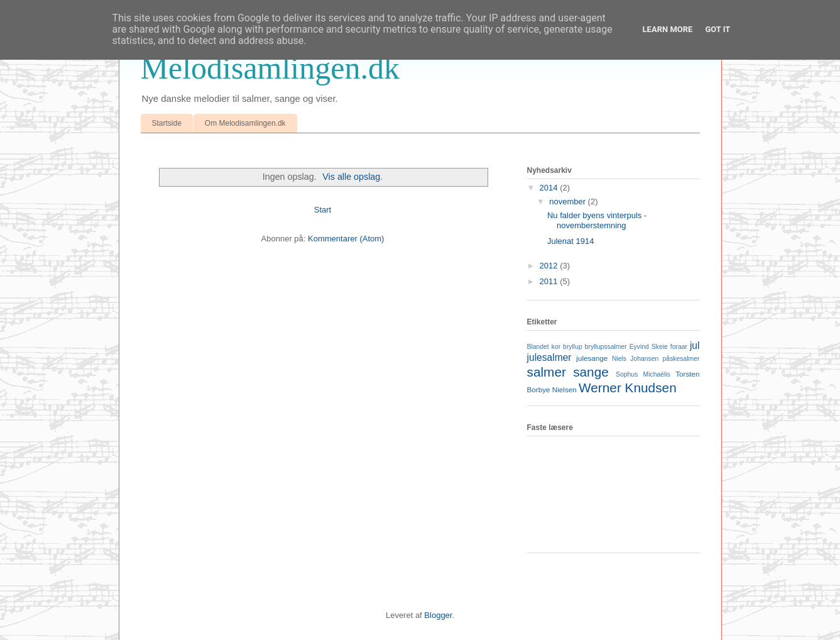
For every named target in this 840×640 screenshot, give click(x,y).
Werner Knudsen (628, 388)
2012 (550, 266)
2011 (550, 281)
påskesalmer (681, 359)
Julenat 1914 (570, 241)
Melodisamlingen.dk (270, 68)
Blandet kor (544, 347)
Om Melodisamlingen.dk (245, 123)
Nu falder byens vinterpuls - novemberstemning (597, 220)
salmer (547, 372)
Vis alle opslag (351, 177)
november (568, 201)
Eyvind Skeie (649, 347)
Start (323, 210)
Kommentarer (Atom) (346, 239)
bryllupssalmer (606, 347)
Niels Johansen (635, 359)
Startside (167, 123)
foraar (679, 347)
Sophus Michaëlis (643, 374)
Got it (717, 29)
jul (695, 345)
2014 (550, 188)
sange (591, 372)
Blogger (438, 615)
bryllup (573, 347)
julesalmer (549, 357)
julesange (592, 358)
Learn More (668, 29)
